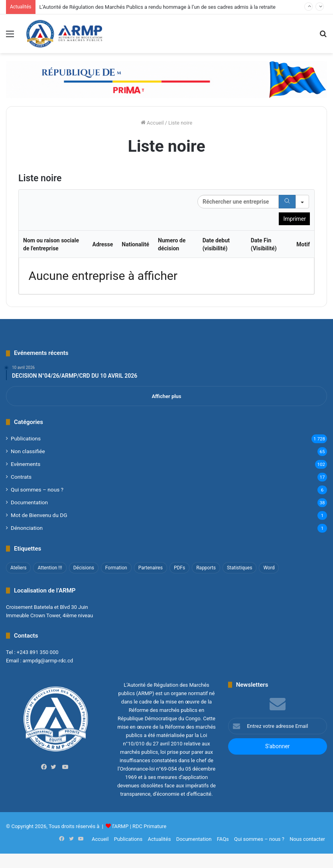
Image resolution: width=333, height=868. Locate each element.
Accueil (152, 123)
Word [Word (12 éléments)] (269, 568)
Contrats (21, 477)
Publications (26, 438)
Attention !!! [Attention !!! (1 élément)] (50, 568)
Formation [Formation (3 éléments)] (116, 568)
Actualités (159, 839)
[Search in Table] (238, 202)
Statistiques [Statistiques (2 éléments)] (239, 568)
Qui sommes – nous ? (37, 489)
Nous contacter (307, 839)
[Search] (287, 202)
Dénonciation (27, 528)
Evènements (26, 464)
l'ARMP (121, 826)
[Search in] (302, 202)
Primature (155, 826)
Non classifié (28, 451)
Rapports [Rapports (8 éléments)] (206, 568)
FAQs (223, 839)
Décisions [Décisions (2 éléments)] (84, 568)
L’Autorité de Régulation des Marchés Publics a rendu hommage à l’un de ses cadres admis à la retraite (158, 7)
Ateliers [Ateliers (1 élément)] (18, 568)
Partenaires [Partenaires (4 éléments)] (151, 568)
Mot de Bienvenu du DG (39, 515)
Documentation (29, 502)
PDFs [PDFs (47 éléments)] (179, 568)
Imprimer (295, 219)
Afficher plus (166, 396)
